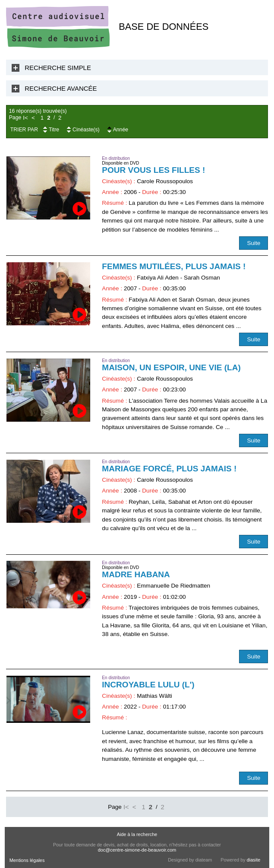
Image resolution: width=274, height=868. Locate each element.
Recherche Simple (58, 68)
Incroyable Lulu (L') (148, 685)
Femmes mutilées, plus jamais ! (174, 266)
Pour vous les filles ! (153, 170)
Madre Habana (136, 574)
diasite (254, 860)
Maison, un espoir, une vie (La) (171, 367)
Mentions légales (27, 860)
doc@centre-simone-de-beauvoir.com (137, 850)
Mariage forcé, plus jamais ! (169, 469)
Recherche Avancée (61, 88)
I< (25, 118)
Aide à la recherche (137, 834)
